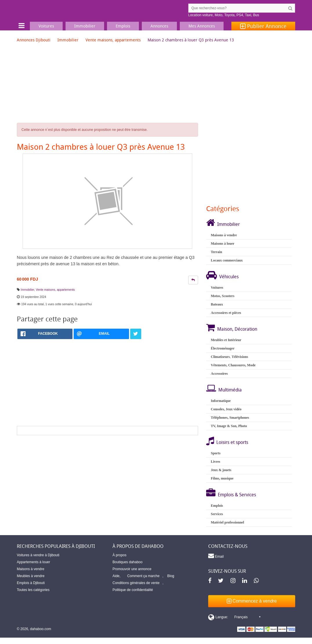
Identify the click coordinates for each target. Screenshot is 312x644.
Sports (216, 453)
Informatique (221, 401)
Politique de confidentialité (133, 590)
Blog (171, 576)
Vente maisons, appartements (113, 40)
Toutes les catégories (33, 590)
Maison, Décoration (237, 329)
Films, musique (222, 478)
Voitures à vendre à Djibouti (38, 555)
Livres (215, 462)
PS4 (240, 15)
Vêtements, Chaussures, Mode (233, 365)
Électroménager (223, 348)
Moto (218, 15)
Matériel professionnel (227, 522)
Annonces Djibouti (34, 40)
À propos (119, 555)
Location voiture (201, 15)
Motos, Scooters (223, 296)
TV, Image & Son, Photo (229, 426)
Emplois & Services (237, 495)
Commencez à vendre (252, 601)
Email (216, 556)
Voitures (217, 288)
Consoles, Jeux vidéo (226, 409)
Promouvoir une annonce (132, 569)
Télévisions (240, 357)
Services (217, 514)
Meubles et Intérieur (226, 340)
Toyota (230, 15)
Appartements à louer (33, 562)
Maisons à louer (223, 244)
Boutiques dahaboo (127, 562)
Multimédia (230, 390)
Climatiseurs (220, 357)
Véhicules (229, 277)
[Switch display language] (234, 617)
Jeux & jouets (221, 470)
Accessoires (219, 374)
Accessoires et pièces (226, 313)
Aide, (116, 576)
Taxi (248, 15)
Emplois (217, 506)
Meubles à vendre (31, 576)
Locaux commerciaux (227, 260)
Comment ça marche (143, 576)
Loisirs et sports (232, 442)
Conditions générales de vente (136, 583)
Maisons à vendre (224, 235)
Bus (256, 15)
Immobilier (68, 40)
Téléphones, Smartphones (230, 418)
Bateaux (217, 304)
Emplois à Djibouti (31, 583)
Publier (263, 26)
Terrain (216, 252)
